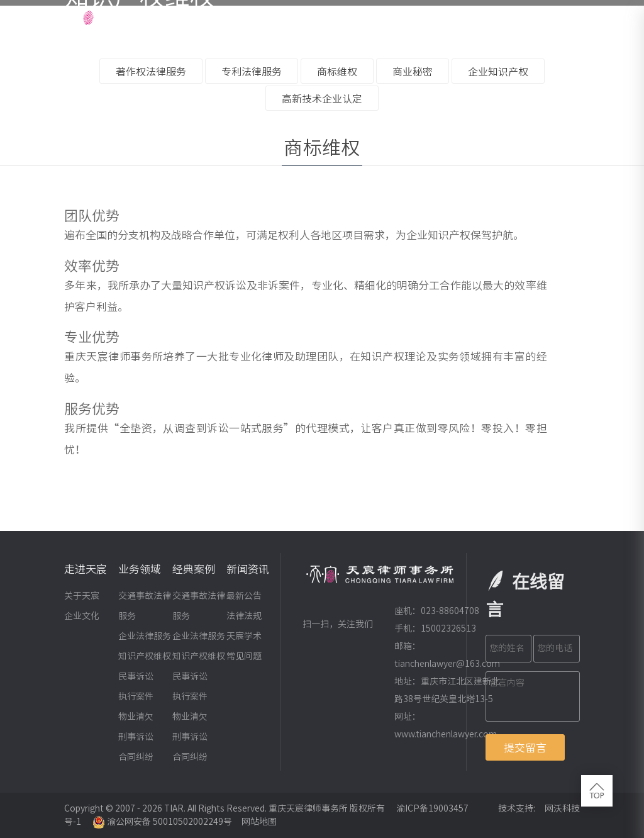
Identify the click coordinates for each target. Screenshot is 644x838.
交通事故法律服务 (145, 606)
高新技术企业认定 (322, 99)
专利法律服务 (252, 72)
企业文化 (82, 616)
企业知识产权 (498, 72)
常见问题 (244, 656)
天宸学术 (244, 636)
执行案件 (136, 696)
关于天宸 (82, 596)
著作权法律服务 (151, 72)
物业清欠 (136, 717)
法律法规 (244, 616)
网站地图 (259, 822)
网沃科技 (562, 808)
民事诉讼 (136, 676)
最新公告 (244, 596)
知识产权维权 (145, 656)
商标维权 (337, 72)
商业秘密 (413, 72)
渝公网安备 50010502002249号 (162, 822)
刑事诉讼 (136, 737)
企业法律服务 (145, 636)
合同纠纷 (136, 757)
